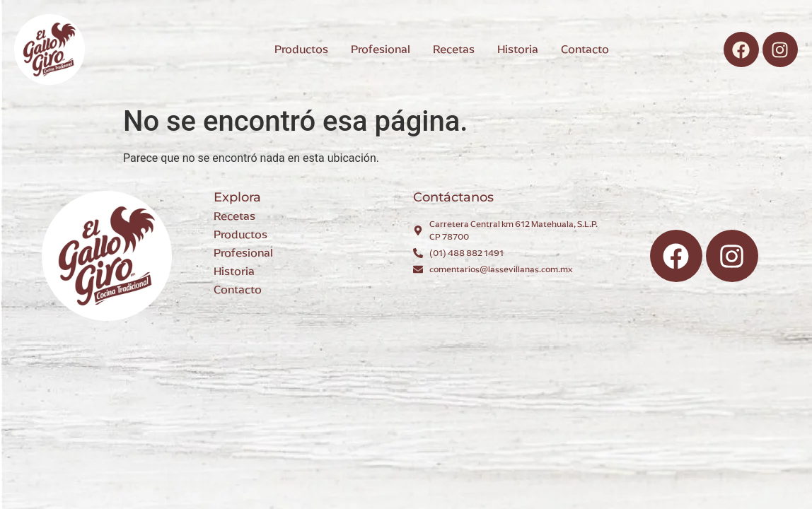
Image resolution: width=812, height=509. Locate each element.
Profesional (243, 253)
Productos (240, 234)
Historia (234, 271)
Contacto (238, 289)
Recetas (234, 216)
